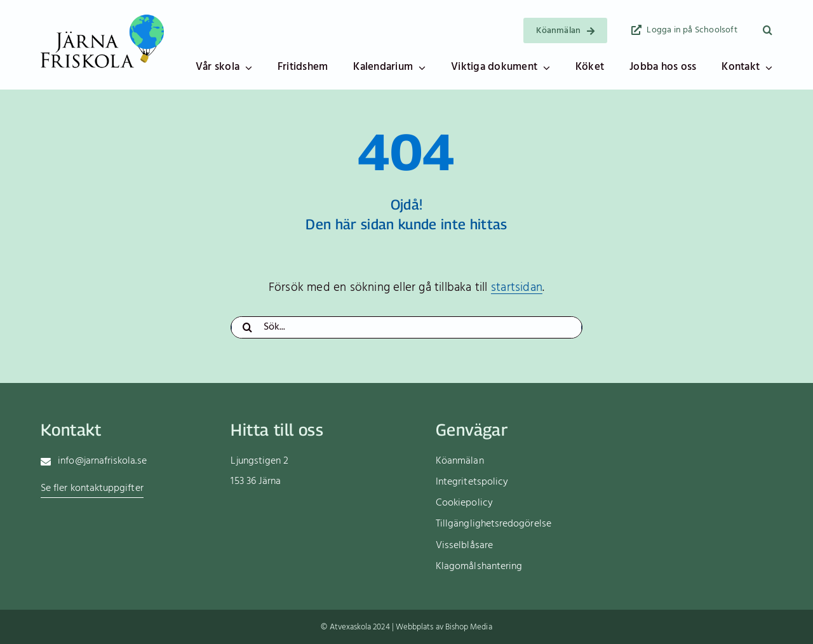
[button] (768, 30)
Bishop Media (469, 627)
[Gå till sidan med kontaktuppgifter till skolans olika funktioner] (92, 490)
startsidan (517, 288)
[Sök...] (406, 327)
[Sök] (247, 327)
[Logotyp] (102, 18)
